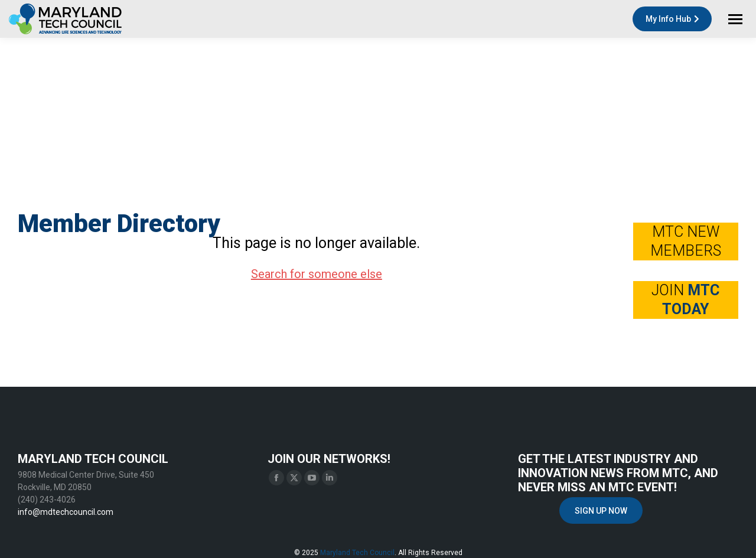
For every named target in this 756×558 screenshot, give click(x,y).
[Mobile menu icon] (735, 19)
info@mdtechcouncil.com (66, 512)
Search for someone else (317, 274)
